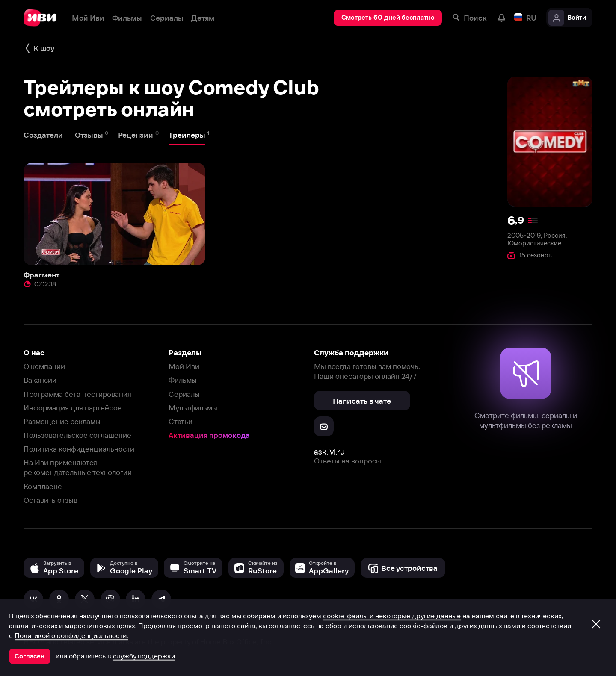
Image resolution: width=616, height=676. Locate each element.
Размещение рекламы (62, 421)
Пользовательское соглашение (77, 435)
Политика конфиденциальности (79, 449)
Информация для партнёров (73, 408)
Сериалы (184, 394)
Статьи (181, 421)
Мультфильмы (193, 408)
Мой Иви (184, 366)
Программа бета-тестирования (77, 394)
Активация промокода (209, 435)
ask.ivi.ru (329, 452)
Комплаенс (43, 486)
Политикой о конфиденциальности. (71, 635)
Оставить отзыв (50, 500)
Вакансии (40, 380)
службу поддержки (144, 656)
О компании (44, 366)
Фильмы (183, 380)
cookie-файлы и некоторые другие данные (392, 616)
